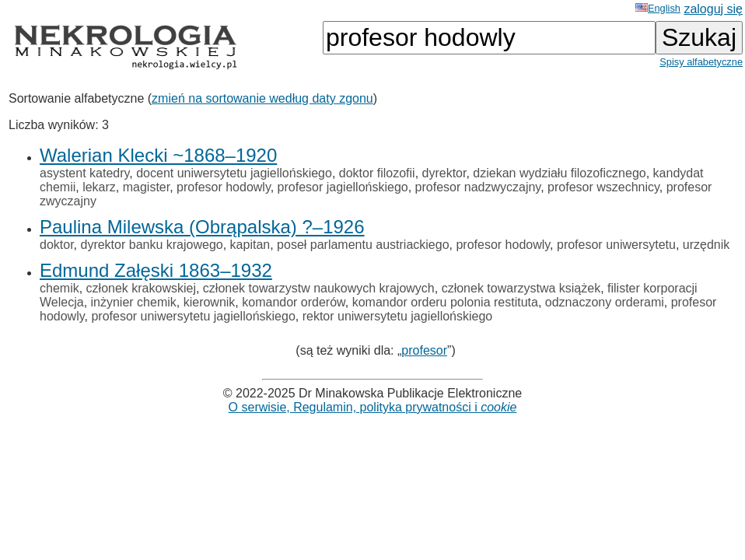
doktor (57, 245)
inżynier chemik (134, 302)
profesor (424, 350)
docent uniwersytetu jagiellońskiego (234, 173)
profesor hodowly (224, 187)
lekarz (99, 187)
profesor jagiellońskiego (343, 187)
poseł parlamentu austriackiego (363, 245)
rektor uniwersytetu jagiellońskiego (398, 316)
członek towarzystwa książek (521, 288)
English (658, 8)
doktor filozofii (377, 173)
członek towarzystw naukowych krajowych (319, 288)
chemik (59, 288)
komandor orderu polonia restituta (445, 302)
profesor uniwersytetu (616, 245)
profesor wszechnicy (603, 187)
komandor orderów (294, 302)
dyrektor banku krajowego (151, 245)
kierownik (210, 302)
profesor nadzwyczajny (478, 187)
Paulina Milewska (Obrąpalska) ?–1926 (202, 227)
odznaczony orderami (605, 302)
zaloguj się (713, 9)
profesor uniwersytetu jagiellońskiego (193, 316)
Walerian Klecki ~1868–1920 (158, 155)
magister (146, 187)
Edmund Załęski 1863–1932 (156, 270)
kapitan (250, 245)
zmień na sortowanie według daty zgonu (262, 98)
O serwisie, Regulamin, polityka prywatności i (373, 407)
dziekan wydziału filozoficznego (559, 173)
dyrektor (444, 173)
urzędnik (706, 245)
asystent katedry (84, 173)
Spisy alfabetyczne (701, 62)
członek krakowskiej (141, 288)
